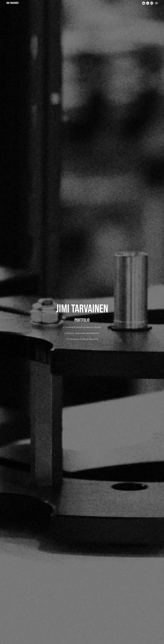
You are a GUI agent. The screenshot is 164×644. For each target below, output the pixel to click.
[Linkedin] (148, 3)
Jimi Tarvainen (12, 3)
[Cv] (152, 3)
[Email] (144, 3)
